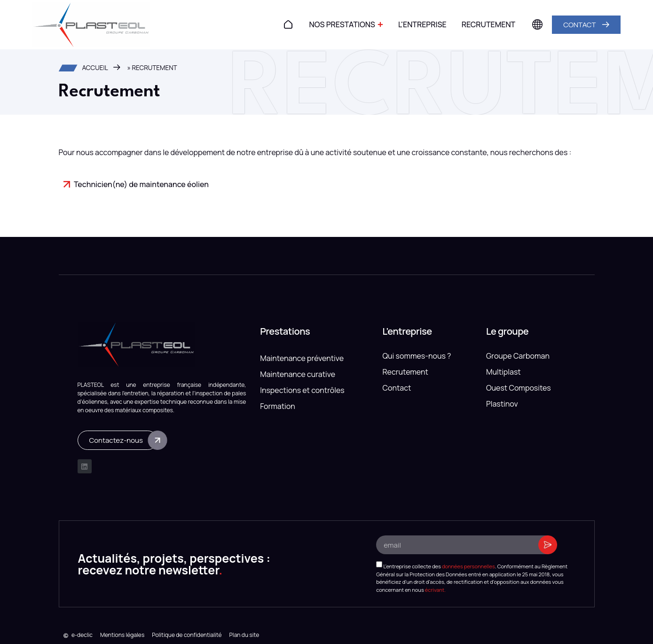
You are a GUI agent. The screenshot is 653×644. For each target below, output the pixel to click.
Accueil (95, 68)
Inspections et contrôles (302, 390)
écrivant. (435, 589)
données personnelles (468, 566)
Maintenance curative (298, 374)
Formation (278, 406)
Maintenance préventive (302, 358)
